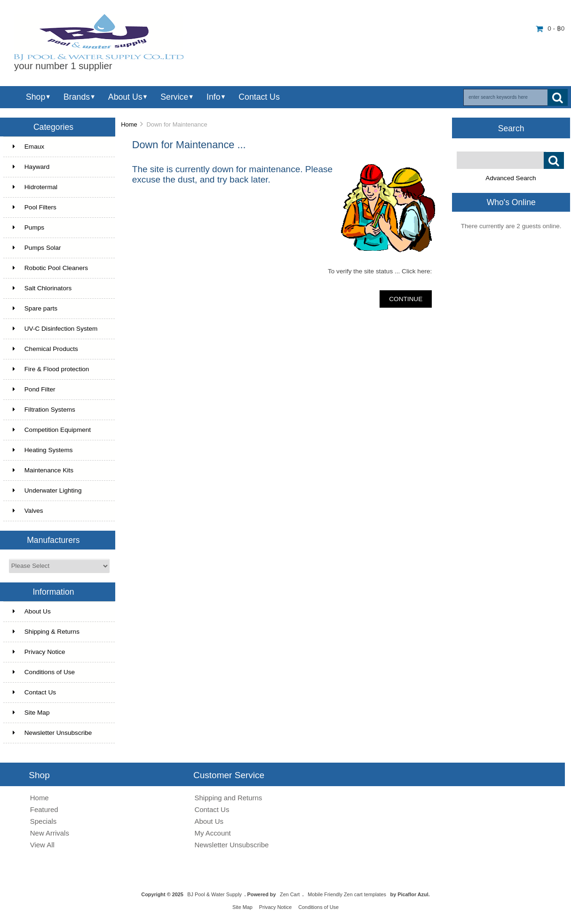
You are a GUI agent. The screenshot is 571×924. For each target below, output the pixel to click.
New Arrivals (50, 833)
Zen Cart (290, 894)
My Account (212, 833)
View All (42, 845)
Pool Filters (35, 207)
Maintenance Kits (43, 470)
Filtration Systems (44, 410)
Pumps (28, 227)
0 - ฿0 (550, 28)
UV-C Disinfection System (55, 329)
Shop (36, 97)
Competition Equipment (52, 430)
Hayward (31, 167)
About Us (125, 97)
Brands (77, 97)
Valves (28, 511)
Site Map (31, 713)
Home (129, 124)
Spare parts (35, 308)
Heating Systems (43, 450)
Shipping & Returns (46, 632)
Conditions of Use (44, 672)
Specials (44, 821)
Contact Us (259, 97)
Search (511, 128)
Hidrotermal (35, 187)
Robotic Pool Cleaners (50, 268)
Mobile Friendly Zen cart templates (347, 894)
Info (213, 97)
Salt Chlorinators (42, 288)
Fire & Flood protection (51, 369)
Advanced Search (511, 178)
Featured (44, 809)
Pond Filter (34, 389)
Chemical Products (45, 349)
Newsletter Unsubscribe (52, 733)
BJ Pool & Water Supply (214, 894)
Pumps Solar (37, 248)
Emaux (28, 147)
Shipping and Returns (228, 798)
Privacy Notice (39, 652)
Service (174, 97)
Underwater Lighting (47, 490)
